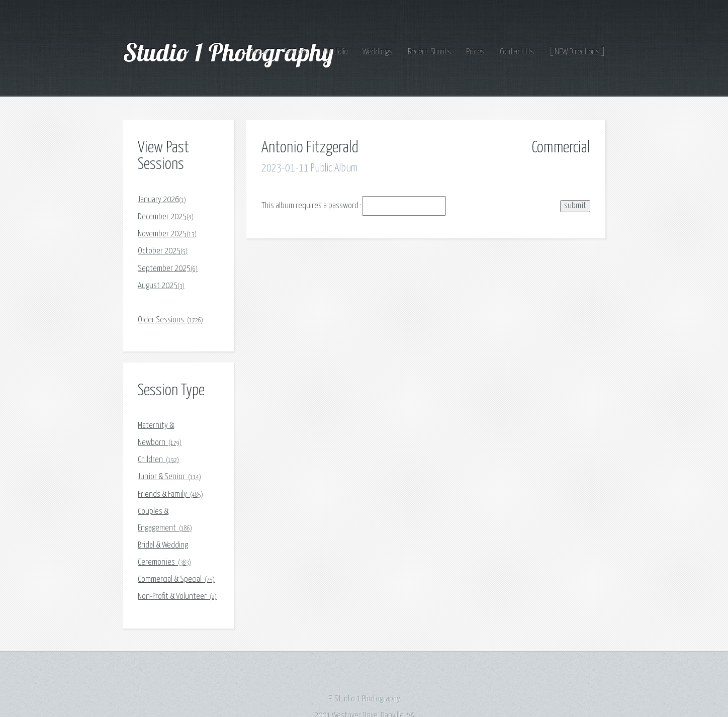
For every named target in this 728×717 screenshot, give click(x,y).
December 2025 (166, 217)
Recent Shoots (429, 52)
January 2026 (162, 200)
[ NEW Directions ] (577, 52)
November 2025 (167, 234)
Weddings (378, 52)
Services (296, 52)
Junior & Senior (169, 477)
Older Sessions (170, 320)
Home (260, 52)
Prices (475, 52)
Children (158, 460)
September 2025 (168, 269)
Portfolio (336, 52)
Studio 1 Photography (231, 52)
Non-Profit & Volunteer (177, 597)
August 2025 (161, 286)
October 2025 (163, 251)
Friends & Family (170, 495)
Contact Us (517, 52)
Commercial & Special (176, 579)
